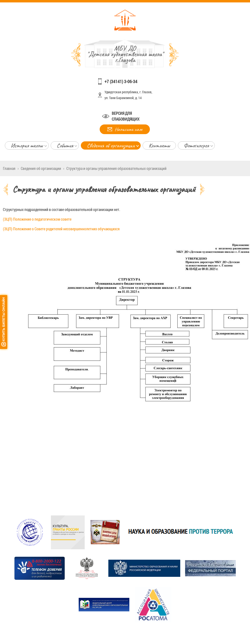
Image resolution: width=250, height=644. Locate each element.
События (65, 145)
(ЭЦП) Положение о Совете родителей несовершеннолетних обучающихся (61, 229)
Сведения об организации (111, 145)
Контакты (159, 145)
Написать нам (128, 129)
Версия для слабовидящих (126, 116)
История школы (27, 145)
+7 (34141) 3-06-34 (121, 81)
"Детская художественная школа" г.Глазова (125, 54)
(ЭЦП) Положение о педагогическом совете (37, 219)
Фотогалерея (196, 145)
